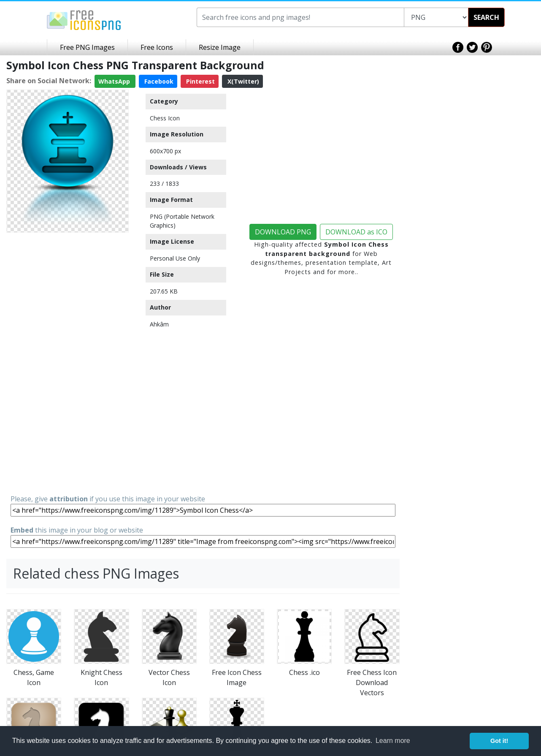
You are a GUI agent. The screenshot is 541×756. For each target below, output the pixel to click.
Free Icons (157, 47)
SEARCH (486, 17)
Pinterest (200, 81)
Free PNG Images (87, 47)
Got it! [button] (499, 741)
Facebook (158, 81)
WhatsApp (115, 81)
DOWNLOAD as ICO (356, 232)
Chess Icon (165, 118)
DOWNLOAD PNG (283, 232)
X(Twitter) (242, 81)
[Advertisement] (68, 363)
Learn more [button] (393, 741)
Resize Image (220, 47)
